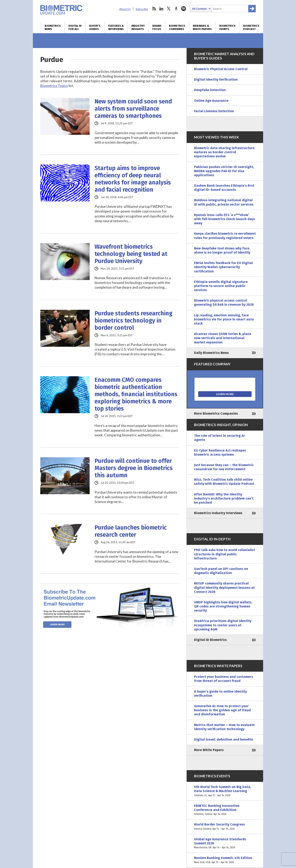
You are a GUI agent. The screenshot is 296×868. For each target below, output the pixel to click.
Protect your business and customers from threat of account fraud (224, 679)
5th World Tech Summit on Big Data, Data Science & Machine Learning (225, 791)
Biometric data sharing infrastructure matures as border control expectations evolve (224, 152)
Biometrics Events (227, 27)
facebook (176, 9)
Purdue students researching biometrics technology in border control (134, 321)
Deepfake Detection (210, 90)
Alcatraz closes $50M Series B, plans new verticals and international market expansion (223, 338)
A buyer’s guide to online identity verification (220, 694)
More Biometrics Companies (216, 413)
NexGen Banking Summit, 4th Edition (225, 860)
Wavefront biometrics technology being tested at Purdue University (131, 254)
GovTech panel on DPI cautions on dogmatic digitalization (221, 571)
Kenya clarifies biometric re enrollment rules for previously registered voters (225, 236)
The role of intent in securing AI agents (219, 438)
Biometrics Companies (177, 27)
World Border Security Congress (225, 827)
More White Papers (209, 750)
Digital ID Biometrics (210, 640)
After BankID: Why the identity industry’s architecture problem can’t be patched (224, 498)
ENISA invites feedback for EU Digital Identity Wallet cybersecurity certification (223, 267)
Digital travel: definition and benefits (224, 739)
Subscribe (142, 9)
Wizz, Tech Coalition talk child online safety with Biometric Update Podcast (224, 482)
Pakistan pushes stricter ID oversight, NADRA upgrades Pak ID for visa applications (224, 171)
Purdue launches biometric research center (131, 531)
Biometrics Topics (54, 86)
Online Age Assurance (211, 101)
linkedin (161, 9)
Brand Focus (157, 27)
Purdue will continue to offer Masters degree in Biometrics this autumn (134, 468)
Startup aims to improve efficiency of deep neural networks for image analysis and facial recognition (133, 179)
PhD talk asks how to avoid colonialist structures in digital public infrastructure (224, 554)
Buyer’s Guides (95, 27)
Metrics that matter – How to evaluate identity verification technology (224, 727)
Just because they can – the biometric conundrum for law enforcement (224, 467)
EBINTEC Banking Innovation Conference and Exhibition (225, 810)
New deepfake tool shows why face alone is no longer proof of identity (222, 250)
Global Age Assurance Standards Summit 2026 (225, 843)
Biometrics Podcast (251, 27)
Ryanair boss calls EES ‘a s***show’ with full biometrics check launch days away (224, 219)
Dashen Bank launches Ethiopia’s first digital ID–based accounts (224, 188)
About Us (125, 9)
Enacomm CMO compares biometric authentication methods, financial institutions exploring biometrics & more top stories (136, 394)
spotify (184, 9)
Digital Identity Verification (216, 79)
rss (154, 9)
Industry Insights (138, 27)
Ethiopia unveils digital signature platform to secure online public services (221, 286)
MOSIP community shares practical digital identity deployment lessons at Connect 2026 (224, 587)
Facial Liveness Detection (214, 111)
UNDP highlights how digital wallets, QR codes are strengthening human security (223, 606)
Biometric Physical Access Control (221, 69)
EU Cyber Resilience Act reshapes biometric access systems (220, 452)
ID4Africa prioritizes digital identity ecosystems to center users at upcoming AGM (223, 625)
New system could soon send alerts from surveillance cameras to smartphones (133, 109)
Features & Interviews (116, 27)
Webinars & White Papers (202, 27)
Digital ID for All (75, 27)
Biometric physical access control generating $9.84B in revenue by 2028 (224, 302)
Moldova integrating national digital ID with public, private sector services (224, 202)
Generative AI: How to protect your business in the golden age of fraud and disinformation (222, 710)
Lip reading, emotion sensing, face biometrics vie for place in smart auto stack (224, 319)
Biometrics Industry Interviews (218, 513)
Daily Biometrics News (211, 353)
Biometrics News (53, 27)
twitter (169, 9)
